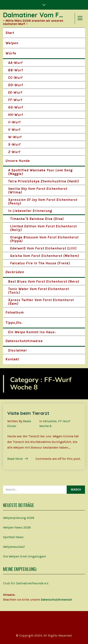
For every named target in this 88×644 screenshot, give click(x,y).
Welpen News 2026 (17, 527)
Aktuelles (50, 421)
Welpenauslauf (14, 547)
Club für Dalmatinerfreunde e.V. (26, 583)
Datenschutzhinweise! (56, 600)
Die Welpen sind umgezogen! (24, 556)
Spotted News (13, 537)
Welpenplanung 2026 (19, 518)
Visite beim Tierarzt (28, 413)
